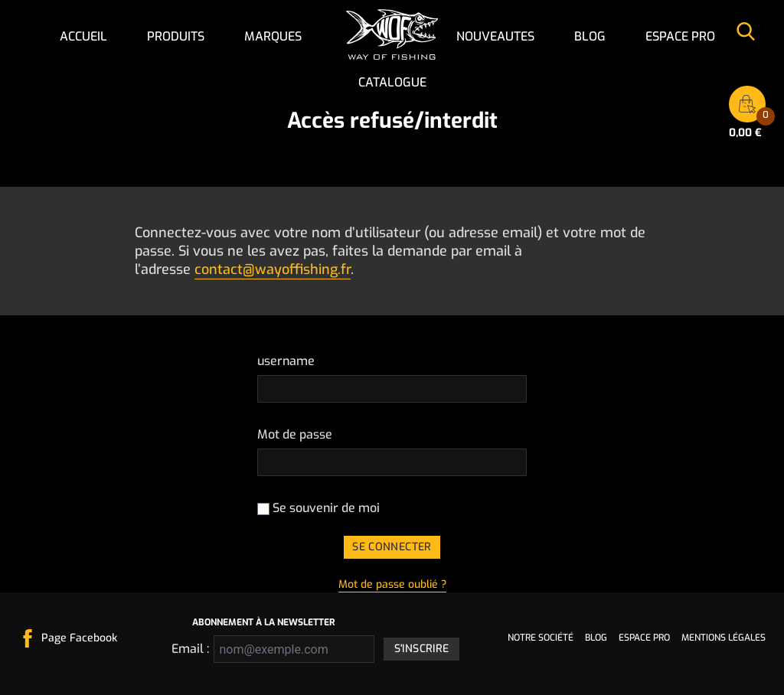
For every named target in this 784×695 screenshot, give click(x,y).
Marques (273, 36)
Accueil (83, 36)
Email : (188, 649)
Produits (176, 36)
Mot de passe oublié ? (392, 584)
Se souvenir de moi (318, 508)
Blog (590, 36)
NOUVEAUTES (495, 36)
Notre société (541, 638)
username (286, 361)
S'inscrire (422, 649)
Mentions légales (724, 638)
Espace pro (680, 36)
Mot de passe (295, 434)
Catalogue (392, 82)
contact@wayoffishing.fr (273, 269)
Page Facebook (79, 638)
